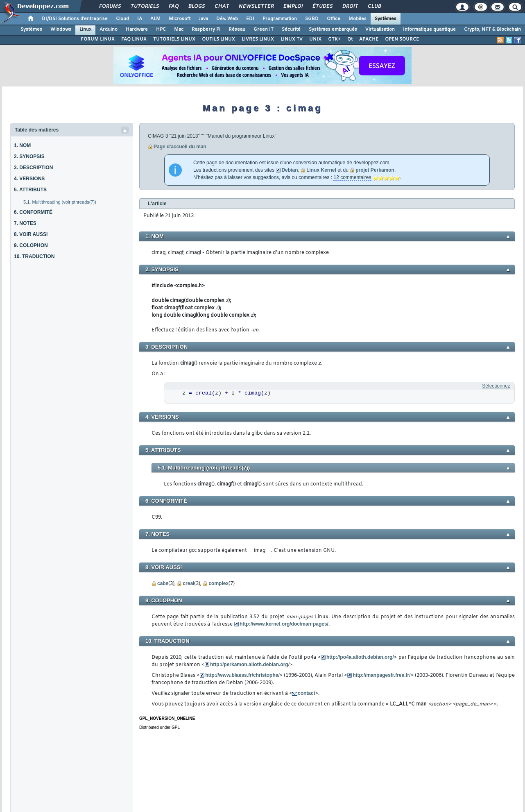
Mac (179, 29)
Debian (290, 170)
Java (203, 19)
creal (188, 583)
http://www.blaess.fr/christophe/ (242, 675)
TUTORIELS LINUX (174, 39)
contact (307, 693)
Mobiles (358, 19)
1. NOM (22, 145)
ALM (155, 19)
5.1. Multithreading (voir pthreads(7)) (60, 202)
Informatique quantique (429, 29)
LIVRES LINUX (258, 39)
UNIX (315, 39)
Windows (61, 29)
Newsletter (256, 7)
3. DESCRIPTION (33, 168)
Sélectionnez (496, 386)
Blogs (196, 7)
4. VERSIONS (29, 179)
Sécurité (291, 29)
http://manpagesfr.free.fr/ (381, 675)
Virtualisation (380, 29)
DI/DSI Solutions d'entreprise (75, 19)
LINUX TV (292, 39)
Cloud (122, 19)
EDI (250, 19)
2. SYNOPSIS (29, 157)
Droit (350, 7)
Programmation (280, 19)
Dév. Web (227, 19)
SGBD (312, 19)
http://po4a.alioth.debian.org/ (360, 657)
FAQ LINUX (134, 39)
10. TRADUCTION (34, 256)
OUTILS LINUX (218, 39)
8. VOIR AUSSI (31, 234)
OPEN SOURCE (402, 39)
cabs (163, 583)
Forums (110, 7)
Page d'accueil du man (180, 147)
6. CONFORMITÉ (33, 212)
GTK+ (334, 39)
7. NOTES (25, 223)
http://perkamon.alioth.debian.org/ (250, 665)
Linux (85, 29)
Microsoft (180, 19)
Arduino (109, 29)
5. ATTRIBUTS (30, 190)
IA (140, 19)
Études (322, 7)
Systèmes (386, 19)
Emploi (293, 7)
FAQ (173, 7)
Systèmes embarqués (333, 29)
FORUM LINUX (98, 39)
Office (334, 19)
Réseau (237, 29)
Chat (221, 7)
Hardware (137, 29)
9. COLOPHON (31, 245)
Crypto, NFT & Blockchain (492, 29)
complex (218, 583)
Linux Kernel (321, 170)
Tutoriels (144, 7)
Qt (350, 39)
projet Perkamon (375, 170)
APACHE (369, 39)
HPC (161, 29)
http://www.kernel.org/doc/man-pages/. (285, 624)
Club (374, 7)
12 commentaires (352, 177)
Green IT (264, 29)
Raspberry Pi (206, 29)
